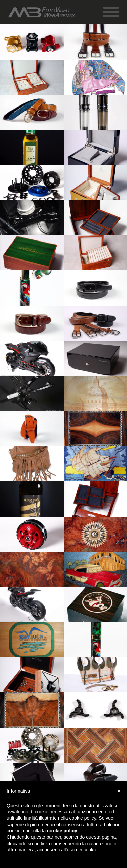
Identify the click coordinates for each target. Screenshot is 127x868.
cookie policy (62, 831)
